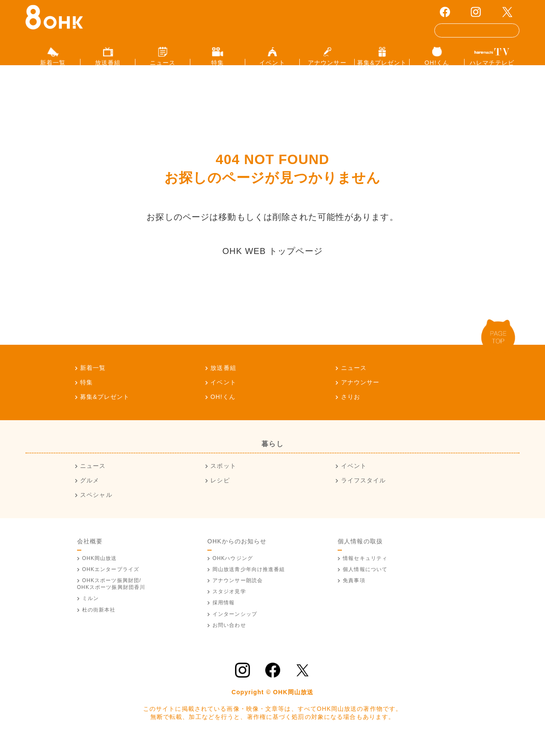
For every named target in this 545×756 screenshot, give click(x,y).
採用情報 (224, 617)
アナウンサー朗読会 (238, 594)
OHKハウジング (233, 572)
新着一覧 (93, 381)
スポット (223, 480)
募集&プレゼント (105, 410)
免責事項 (354, 594)
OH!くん (223, 410)
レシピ (220, 494)
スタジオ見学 (229, 606)
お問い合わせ (229, 639)
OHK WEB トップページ (272, 265)
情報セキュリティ (365, 572)
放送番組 (223, 381)
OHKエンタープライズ (111, 583)
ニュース (354, 381)
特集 (86, 396)
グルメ (90, 494)
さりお (351, 410)
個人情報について (365, 583)
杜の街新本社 (99, 623)
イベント (223, 396)
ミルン (90, 612)
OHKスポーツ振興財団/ (111, 598)
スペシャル (96, 508)
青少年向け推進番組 (249, 583)
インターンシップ (235, 628)
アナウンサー (360, 396)
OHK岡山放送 (100, 572)
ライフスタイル (364, 494)
